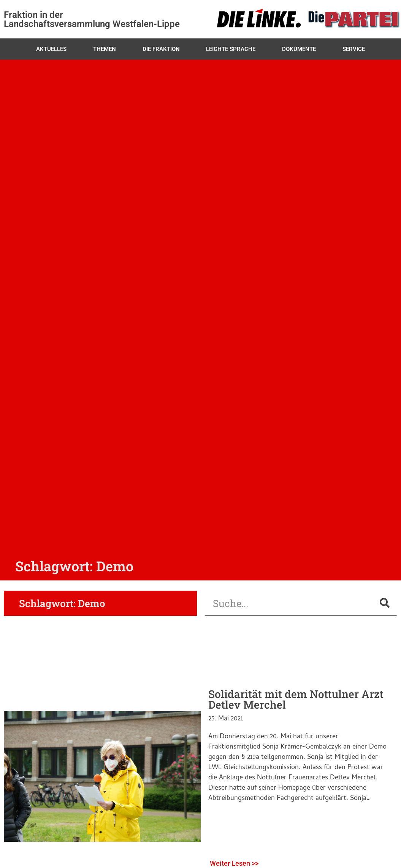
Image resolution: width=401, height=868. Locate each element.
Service (354, 49)
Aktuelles (51, 49)
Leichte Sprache (231, 49)
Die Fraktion (161, 49)
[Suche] (385, 603)
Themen (105, 49)
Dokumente (299, 49)
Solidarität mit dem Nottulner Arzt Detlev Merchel (296, 699)
